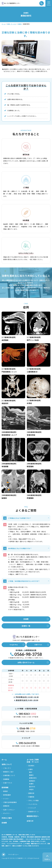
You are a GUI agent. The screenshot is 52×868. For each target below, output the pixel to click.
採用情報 (5, 787)
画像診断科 (33, 778)
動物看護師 (7, 795)
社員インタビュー (9, 810)
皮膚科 (31, 784)
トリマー (6, 799)
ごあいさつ (7, 768)
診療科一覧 (26, 626)
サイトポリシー (14, 854)
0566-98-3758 (26, 654)
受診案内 (31, 766)
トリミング (32, 808)
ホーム (4, 24)
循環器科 (32, 781)
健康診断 (31, 793)
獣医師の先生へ (33, 816)
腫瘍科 (31, 775)
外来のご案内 (7, 818)
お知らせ (30, 821)
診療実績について (9, 775)
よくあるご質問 (33, 760)
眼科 (31, 772)
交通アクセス (38, 645)
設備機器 (6, 779)
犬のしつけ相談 (34, 800)
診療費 (26, 619)
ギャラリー (7, 813)
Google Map (14, 645)
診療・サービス (12, 24)
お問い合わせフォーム (26, 662)
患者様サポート (34, 812)
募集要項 (6, 806)
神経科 (31, 789)
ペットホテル (33, 804)
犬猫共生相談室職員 (10, 802)
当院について (7, 764)
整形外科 (32, 787)
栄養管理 (31, 797)
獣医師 (5, 791)
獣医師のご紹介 (8, 772)
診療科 (20, 24)
